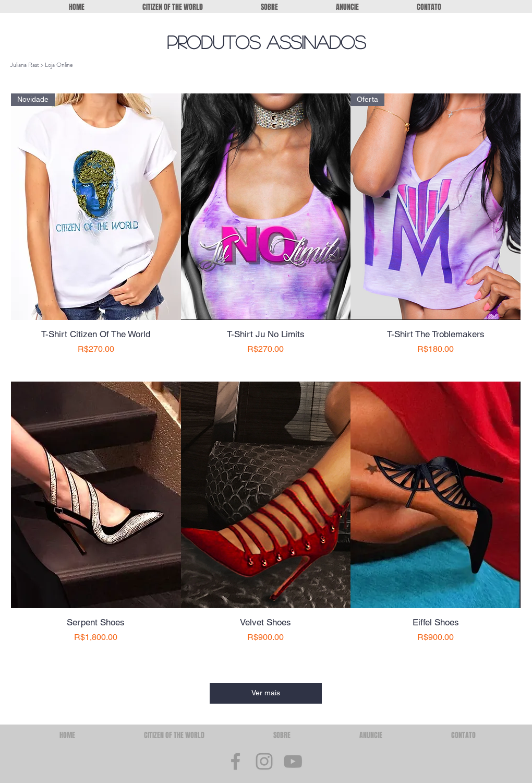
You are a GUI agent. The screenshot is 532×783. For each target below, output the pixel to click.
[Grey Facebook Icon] (235, 761)
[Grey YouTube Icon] (293, 761)
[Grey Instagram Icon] (264, 761)
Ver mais (266, 693)
